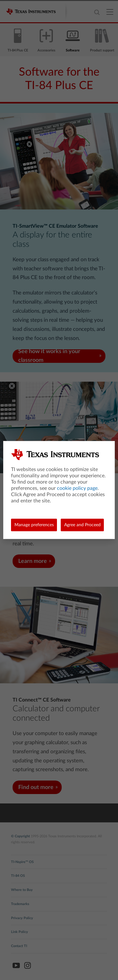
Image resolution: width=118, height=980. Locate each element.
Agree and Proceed (82, 525)
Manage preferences (34, 525)
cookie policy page (77, 488)
